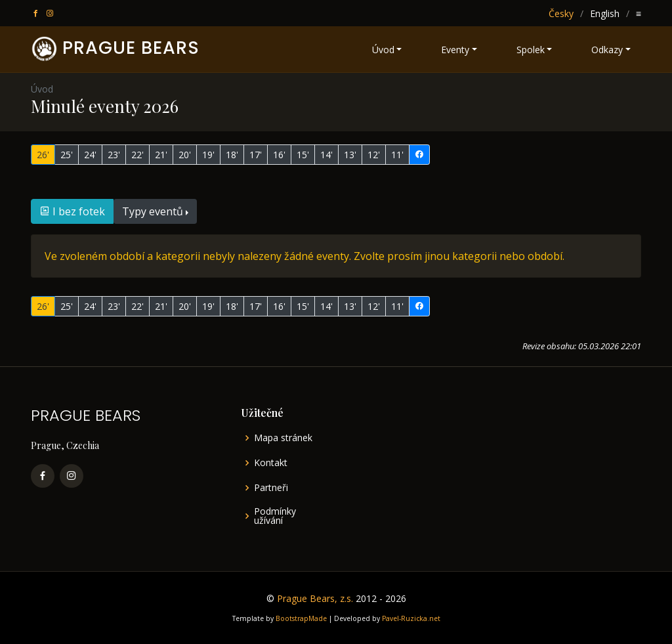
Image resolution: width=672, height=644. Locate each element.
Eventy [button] (455, 50)
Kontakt (271, 463)
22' (137, 155)
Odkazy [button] (607, 50)
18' (232, 155)
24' (90, 155)
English (605, 13)
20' (185, 155)
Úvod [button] (383, 50)
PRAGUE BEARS (131, 48)
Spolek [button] (531, 50)
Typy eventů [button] (153, 211)
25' (67, 155)
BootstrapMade (301, 618)
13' (350, 155)
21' (161, 155)
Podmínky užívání (275, 516)
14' (326, 155)
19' (208, 155)
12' (374, 155)
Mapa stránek (283, 438)
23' (114, 155)
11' (397, 155)
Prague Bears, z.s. (315, 598)
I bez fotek (72, 211)
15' (303, 155)
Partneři (271, 488)
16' (279, 155)
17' (256, 155)
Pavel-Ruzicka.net (411, 618)
